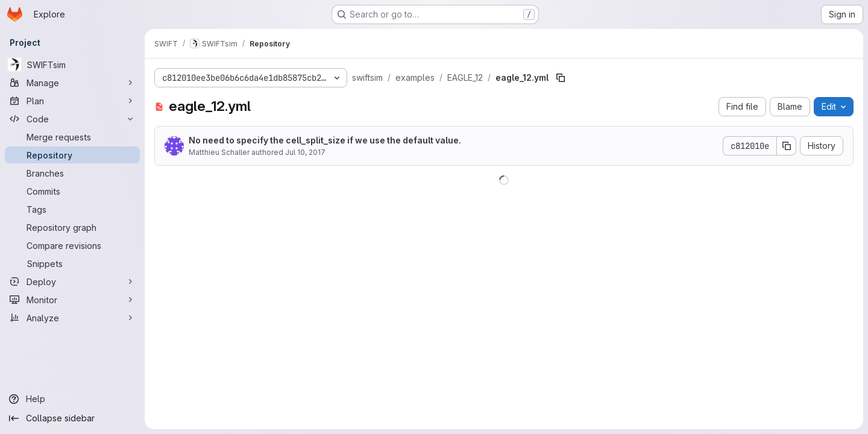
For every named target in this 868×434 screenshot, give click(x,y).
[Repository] (72, 155)
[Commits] (72, 191)
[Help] (72, 399)
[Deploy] (72, 281)
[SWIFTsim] (72, 64)
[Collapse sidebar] (72, 418)
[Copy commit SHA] (787, 146)
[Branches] (72, 173)
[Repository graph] (72, 227)
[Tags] (72, 209)
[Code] (72, 119)
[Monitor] (72, 300)
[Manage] (72, 83)
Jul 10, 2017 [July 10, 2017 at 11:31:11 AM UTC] (305, 152)
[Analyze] (72, 318)
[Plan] (72, 101)
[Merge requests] (72, 137)
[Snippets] (72, 263)
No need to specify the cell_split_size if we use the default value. (325, 140)
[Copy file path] (561, 78)
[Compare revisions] (72, 245)
